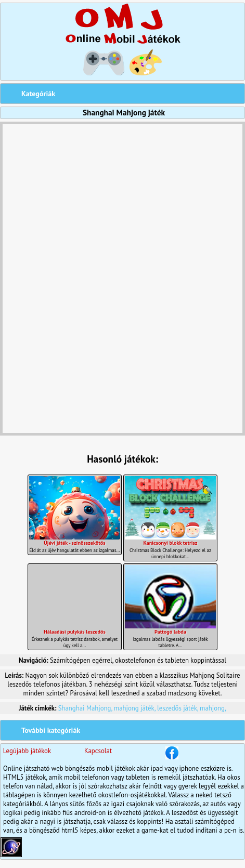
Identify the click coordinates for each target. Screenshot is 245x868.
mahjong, (213, 708)
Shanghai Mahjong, (86, 708)
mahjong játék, (136, 708)
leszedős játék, (178, 708)
